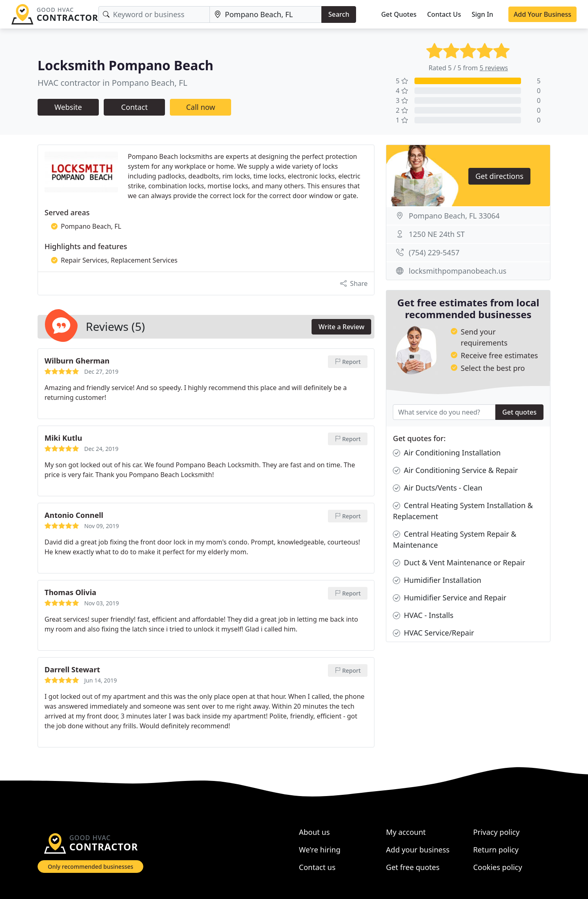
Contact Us (444, 14)
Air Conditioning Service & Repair (455, 470)
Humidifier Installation (437, 580)
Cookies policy (498, 867)
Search (339, 14)
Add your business (418, 850)
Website (68, 107)
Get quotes (519, 412)
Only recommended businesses (90, 867)
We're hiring (320, 850)
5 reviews (494, 68)
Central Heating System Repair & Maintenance (454, 539)
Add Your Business (542, 14)
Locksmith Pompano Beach (126, 65)
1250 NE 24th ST (437, 234)
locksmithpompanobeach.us (458, 271)
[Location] (266, 14)
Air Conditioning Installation (447, 453)
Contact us (317, 867)
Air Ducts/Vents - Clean (438, 488)
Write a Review (341, 327)
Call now (201, 107)
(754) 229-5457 (434, 252)
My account (406, 832)
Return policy (496, 850)
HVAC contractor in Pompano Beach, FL (112, 83)
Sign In (482, 14)
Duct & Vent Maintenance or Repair (459, 563)
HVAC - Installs (423, 615)
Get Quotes (399, 14)
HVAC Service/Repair (433, 633)
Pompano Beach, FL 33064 (454, 216)
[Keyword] (154, 14)
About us (314, 832)
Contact (135, 107)
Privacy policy (497, 832)
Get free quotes (413, 867)
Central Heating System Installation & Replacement (463, 511)
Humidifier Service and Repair (450, 598)
